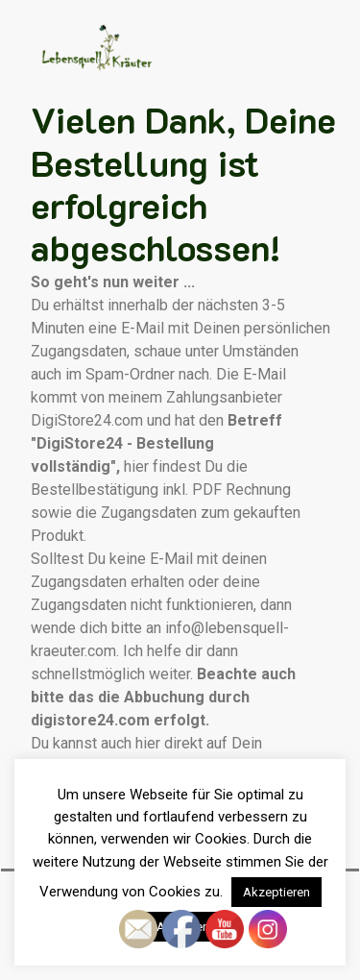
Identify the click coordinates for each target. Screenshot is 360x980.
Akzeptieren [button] (276, 892)
